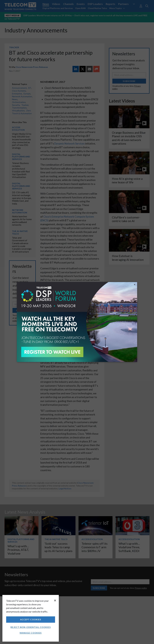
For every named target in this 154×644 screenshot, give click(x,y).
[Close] (55, 600)
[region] (31, 618)
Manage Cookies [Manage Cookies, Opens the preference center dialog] (31, 633)
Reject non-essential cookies (31, 627)
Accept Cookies (31, 619)
